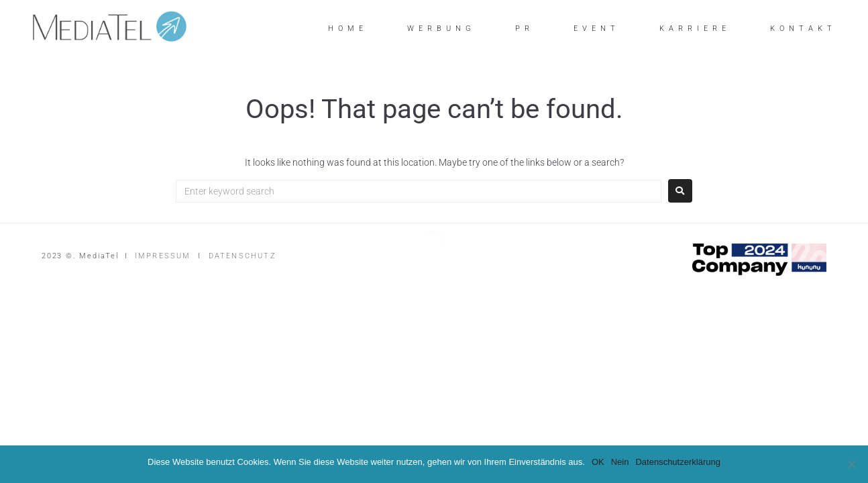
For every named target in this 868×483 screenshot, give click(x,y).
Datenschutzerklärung (677, 462)
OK (598, 462)
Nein (620, 462)
